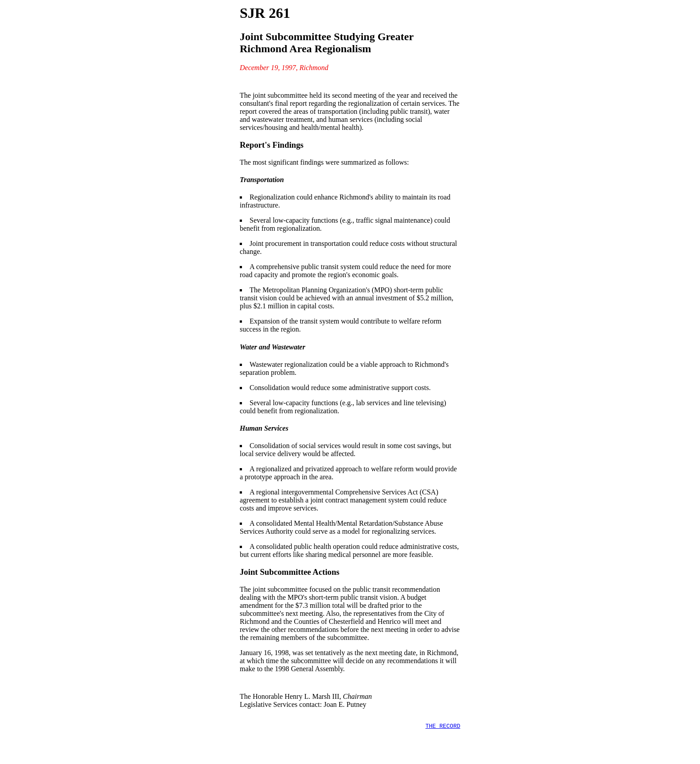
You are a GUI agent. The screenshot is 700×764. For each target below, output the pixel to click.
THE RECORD (443, 731)
